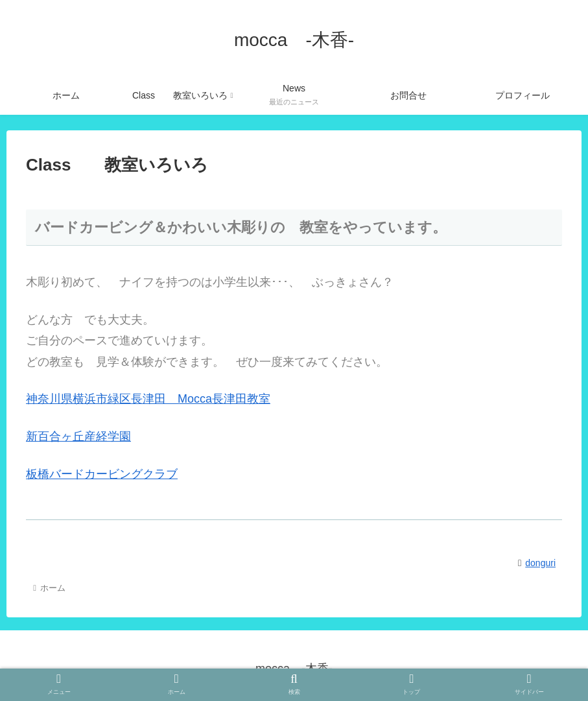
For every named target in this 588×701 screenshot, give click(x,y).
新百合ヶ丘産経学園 (78, 436)
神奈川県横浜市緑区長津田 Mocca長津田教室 (148, 399)
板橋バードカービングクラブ (102, 474)
